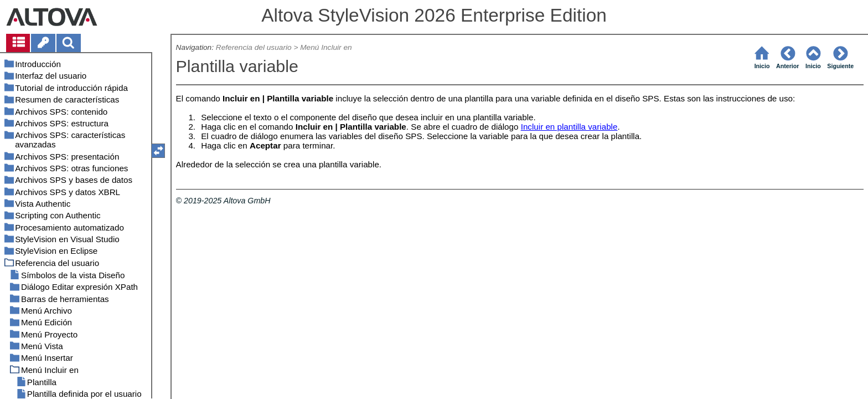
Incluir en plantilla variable (569, 127)
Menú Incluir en (326, 47)
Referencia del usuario (254, 47)
